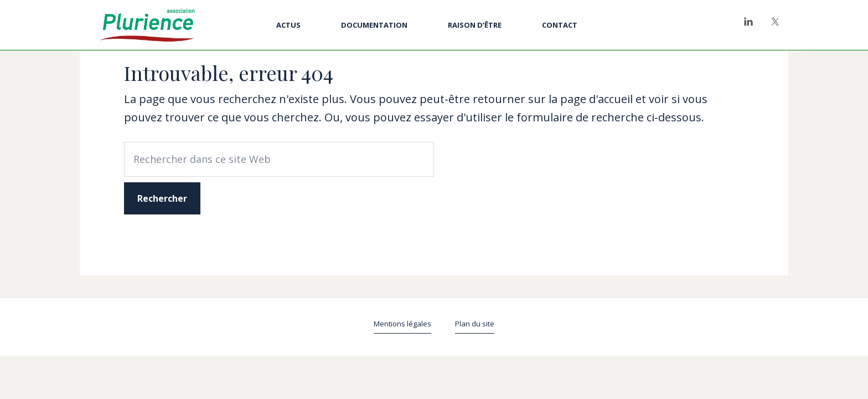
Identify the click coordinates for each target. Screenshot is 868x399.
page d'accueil (596, 99)
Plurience (148, 25)
